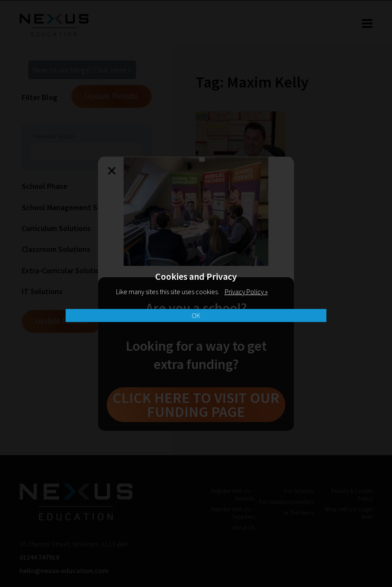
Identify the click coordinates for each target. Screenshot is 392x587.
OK (196, 315)
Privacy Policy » (246, 292)
